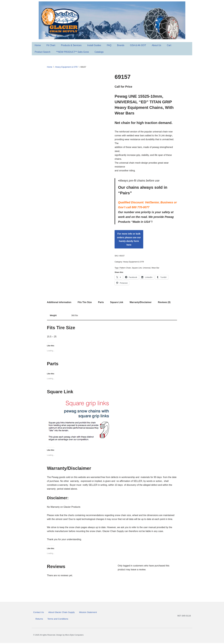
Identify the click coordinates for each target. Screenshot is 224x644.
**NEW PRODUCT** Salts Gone (73, 52)
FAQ (109, 45)
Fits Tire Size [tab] (85, 303)
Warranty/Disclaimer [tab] (141, 303)
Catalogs (99, 52)
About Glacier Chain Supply (61, 613)
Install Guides (94, 45)
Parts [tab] (101, 303)
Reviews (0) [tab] (165, 303)
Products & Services (71, 45)
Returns (39, 620)
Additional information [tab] (59, 303)
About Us (157, 45)
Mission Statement (88, 613)
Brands (121, 45)
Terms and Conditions (58, 620)
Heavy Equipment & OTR (66, 67)
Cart (169, 45)
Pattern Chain (125, 268)
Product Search (43, 52)
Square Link (137, 268)
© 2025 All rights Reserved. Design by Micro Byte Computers (58, 636)
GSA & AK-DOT (138, 45)
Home (38, 45)
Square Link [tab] (117, 303)
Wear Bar (156, 268)
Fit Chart (51, 45)
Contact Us (39, 613)
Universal (147, 268)
